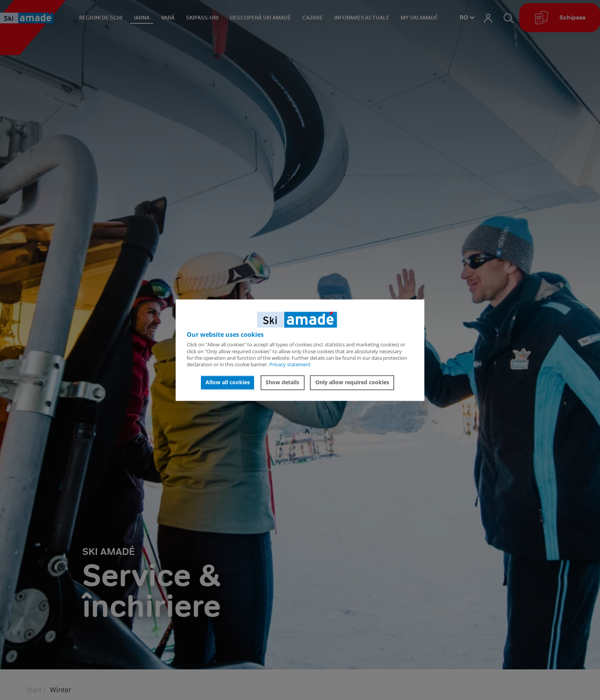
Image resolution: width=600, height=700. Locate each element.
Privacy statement (290, 365)
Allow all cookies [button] (228, 383)
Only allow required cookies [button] (352, 383)
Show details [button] (282, 383)
